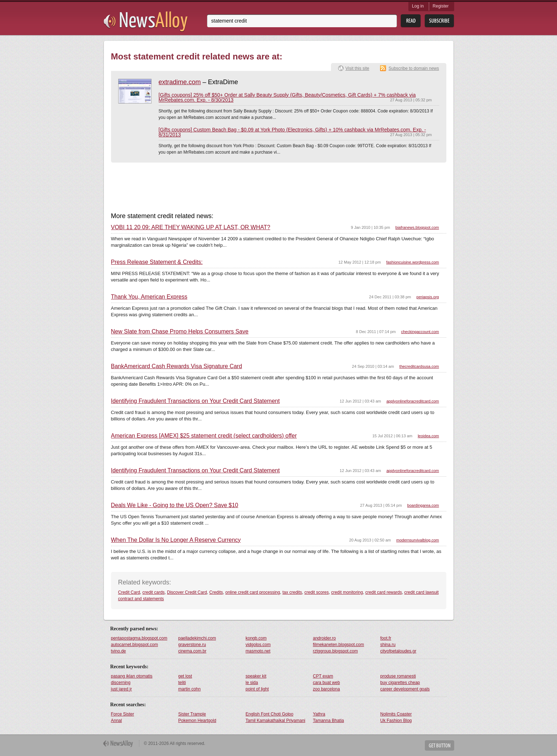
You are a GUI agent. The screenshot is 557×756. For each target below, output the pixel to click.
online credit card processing (253, 592)
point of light (257, 689)
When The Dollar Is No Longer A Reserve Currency (176, 540)
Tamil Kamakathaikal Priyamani (276, 721)
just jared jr (122, 689)
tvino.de (119, 651)
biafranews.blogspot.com (417, 227)
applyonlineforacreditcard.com (413, 401)
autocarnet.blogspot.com (135, 645)
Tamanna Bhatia (329, 721)
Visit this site (357, 68)
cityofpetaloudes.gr (398, 651)
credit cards (154, 592)
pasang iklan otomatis (132, 676)
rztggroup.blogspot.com (335, 651)
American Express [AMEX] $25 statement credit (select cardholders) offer (204, 436)
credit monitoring (347, 592)
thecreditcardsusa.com (419, 366)
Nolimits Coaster (396, 714)
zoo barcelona (326, 689)
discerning (121, 683)
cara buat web (326, 683)
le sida (252, 683)
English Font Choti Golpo (270, 714)
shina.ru (388, 645)
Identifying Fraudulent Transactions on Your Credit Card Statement (195, 401)
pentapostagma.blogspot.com (139, 638)
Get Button (440, 745)
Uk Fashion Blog (396, 721)
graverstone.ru (192, 645)
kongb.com (256, 638)
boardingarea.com (423, 505)
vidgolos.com (258, 645)
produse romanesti (398, 676)
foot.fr (386, 638)
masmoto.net (258, 651)
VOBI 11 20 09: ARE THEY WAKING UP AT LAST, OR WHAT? (191, 227)
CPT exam (323, 676)
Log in (418, 6)
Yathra (319, 714)
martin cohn (190, 689)
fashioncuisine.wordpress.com (412, 262)
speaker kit (256, 676)
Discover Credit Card (187, 592)
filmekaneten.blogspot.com (339, 645)
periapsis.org (428, 297)
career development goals (405, 689)
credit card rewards (384, 592)
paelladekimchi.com (197, 638)
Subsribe (439, 21)
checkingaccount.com (420, 332)
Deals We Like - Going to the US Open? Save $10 (175, 505)
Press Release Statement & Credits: (157, 262)
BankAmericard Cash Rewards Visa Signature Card (177, 366)
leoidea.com (428, 436)
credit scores (317, 592)
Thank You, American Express (149, 297)
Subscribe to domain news (414, 68)
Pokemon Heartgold (197, 721)
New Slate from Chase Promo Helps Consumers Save (180, 332)
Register (441, 6)
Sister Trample (192, 714)
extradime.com (180, 82)
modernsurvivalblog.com (417, 540)
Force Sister (123, 714)
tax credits (292, 592)
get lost (185, 676)
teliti (182, 683)
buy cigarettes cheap (400, 683)
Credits (216, 592)
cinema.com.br (193, 651)
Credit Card (129, 592)
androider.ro (325, 638)
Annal (117, 721)
